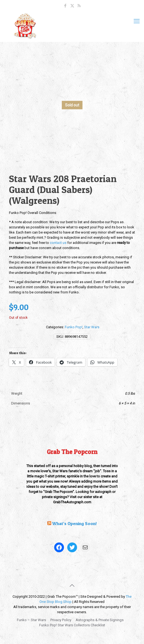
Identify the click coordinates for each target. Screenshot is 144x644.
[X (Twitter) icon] (72, 6)
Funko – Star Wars (31, 620)
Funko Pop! (74, 327)
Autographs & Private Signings (100, 620)
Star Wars (92, 327)
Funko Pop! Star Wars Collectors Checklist (72, 625)
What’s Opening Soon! (74, 523)
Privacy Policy (61, 620)
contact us (58, 243)
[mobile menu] (137, 21)
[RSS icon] (79, 6)
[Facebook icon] (65, 6)
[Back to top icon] (72, 585)
